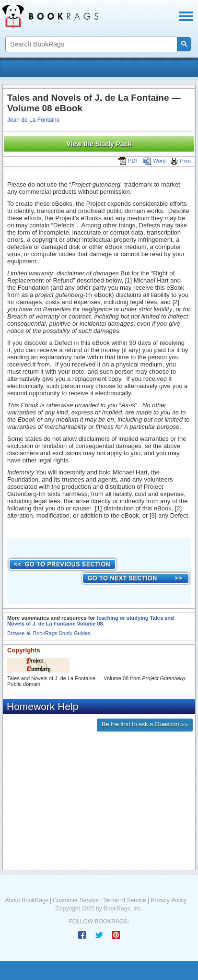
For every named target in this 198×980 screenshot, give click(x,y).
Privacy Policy (169, 900)
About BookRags (27, 900)
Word (154, 161)
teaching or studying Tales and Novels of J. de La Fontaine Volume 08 (91, 621)
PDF (128, 161)
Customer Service (76, 900)
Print (181, 161)
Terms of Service (124, 900)
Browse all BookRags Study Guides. (50, 633)
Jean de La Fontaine (33, 120)
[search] (90, 44)
